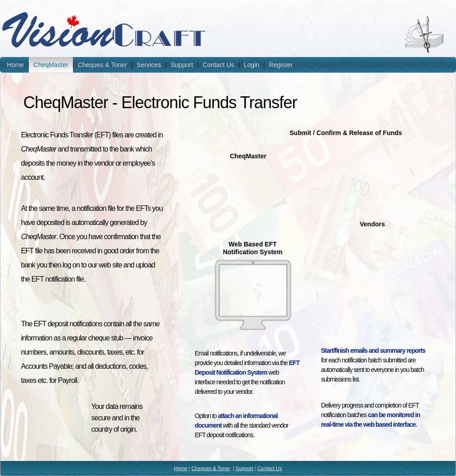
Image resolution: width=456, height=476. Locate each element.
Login (252, 65)
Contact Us (218, 65)
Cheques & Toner (103, 65)
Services (149, 65)
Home (15, 65)
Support (182, 65)
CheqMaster (51, 65)
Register (281, 65)
